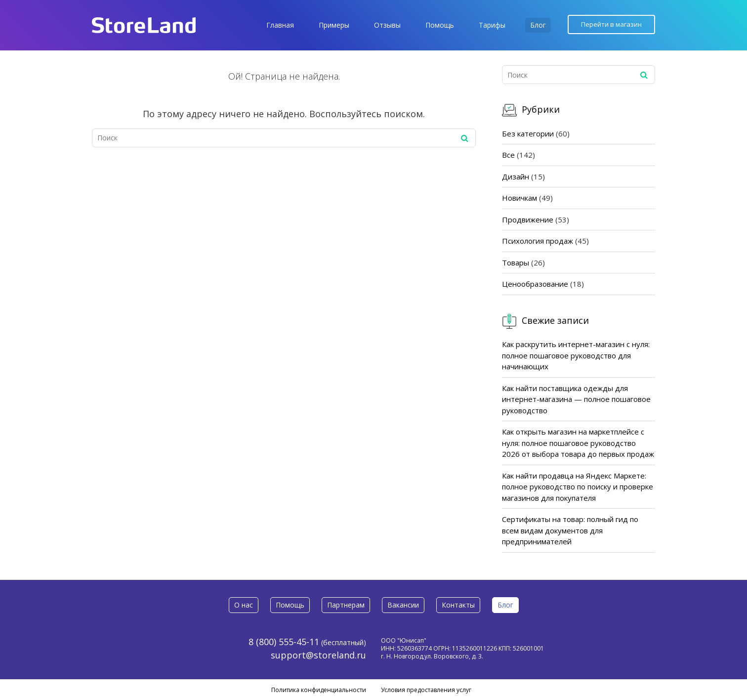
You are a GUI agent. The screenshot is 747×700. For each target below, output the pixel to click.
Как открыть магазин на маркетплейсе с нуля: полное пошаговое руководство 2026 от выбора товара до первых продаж (578, 443)
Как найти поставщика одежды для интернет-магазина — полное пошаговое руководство (576, 399)
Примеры (334, 25)
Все (508, 155)
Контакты (458, 605)
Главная (280, 25)
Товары (516, 262)
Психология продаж (538, 241)
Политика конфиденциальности (319, 690)
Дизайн (516, 176)
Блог (538, 25)
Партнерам (346, 605)
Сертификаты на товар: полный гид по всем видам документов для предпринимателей (570, 530)
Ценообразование (535, 284)
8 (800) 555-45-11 (284, 642)
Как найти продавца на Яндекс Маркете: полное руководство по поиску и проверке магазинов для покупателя (578, 487)
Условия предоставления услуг (426, 690)
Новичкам (519, 198)
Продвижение (528, 219)
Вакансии (403, 605)
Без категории (528, 133)
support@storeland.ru (318, 655)
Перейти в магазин (611, 24)
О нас (244, 605)
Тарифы (492, 25)
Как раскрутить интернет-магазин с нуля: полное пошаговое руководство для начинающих (576, 355)
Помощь (440, 25)
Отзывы (387, 25)
